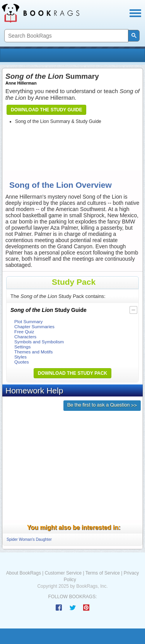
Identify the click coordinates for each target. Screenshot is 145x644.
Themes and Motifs (33, 352)
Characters (25, 337)
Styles (20, 357)
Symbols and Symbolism (39, 342)
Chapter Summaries (34, 326)
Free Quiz (24, 332)
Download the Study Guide (46, 110)
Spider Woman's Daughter (29, 539)
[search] (66, 36)
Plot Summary (28, 321)
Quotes (22, 362)
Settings (22, 347)
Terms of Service (103, 573)
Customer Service (63, 573)
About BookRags (24, 573)
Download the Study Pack (73, 373)
